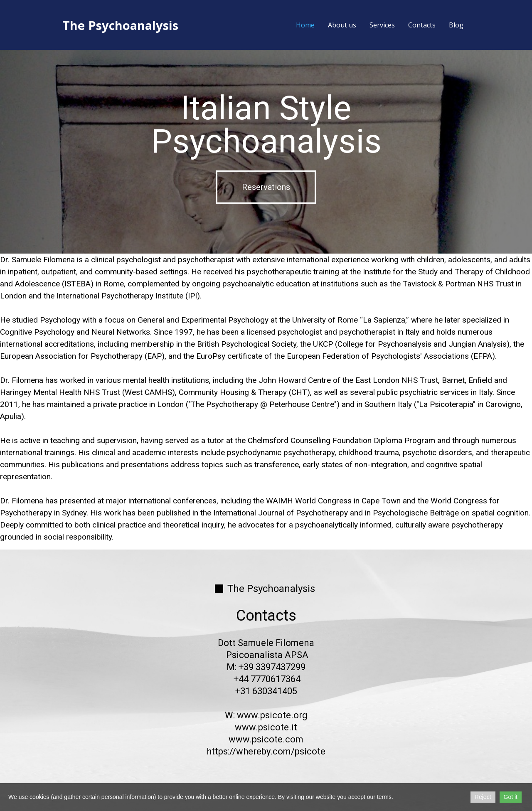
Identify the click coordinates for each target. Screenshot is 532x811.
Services (382, 25)
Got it (511, 797)
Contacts (422, 25)
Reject (483, 797)
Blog (456, 25)
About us (342, 25)
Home (305, 25)
